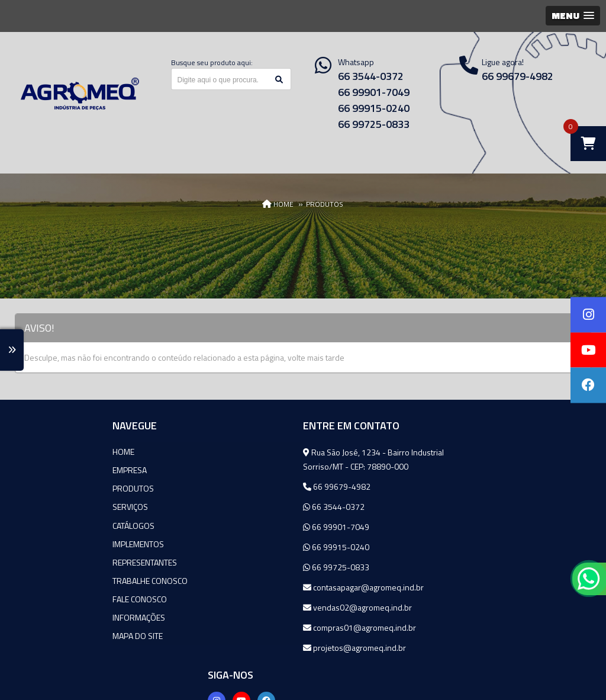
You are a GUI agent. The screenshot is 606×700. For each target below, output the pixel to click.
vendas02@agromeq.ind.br (265, 607)
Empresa (41, 470)
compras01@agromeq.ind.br (267, 627)
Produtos (44, 488)
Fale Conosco (51, 598)
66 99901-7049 (374, 92)
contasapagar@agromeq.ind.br (270, 587)
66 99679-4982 (244, 487)
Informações (50, 617)
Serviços (41, 507)
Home (35, 452)
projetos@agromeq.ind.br (262, 648)
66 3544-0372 (371, 76)
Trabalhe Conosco (61, 580)
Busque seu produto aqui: (212, 62)
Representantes (56, 562)
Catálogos (45, 525)
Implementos (49, 543)
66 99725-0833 (374, 124)
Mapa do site (49, 635)
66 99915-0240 (374, 108)
